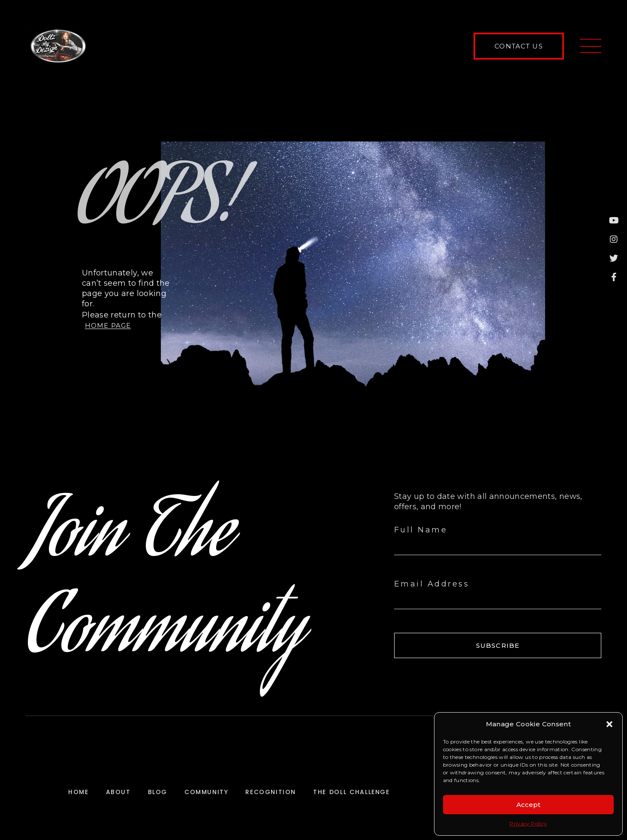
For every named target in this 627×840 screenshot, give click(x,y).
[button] (609, 724)
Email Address (432, 584)
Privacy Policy (528, 823)
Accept (528, 805)
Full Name (421, 530)
